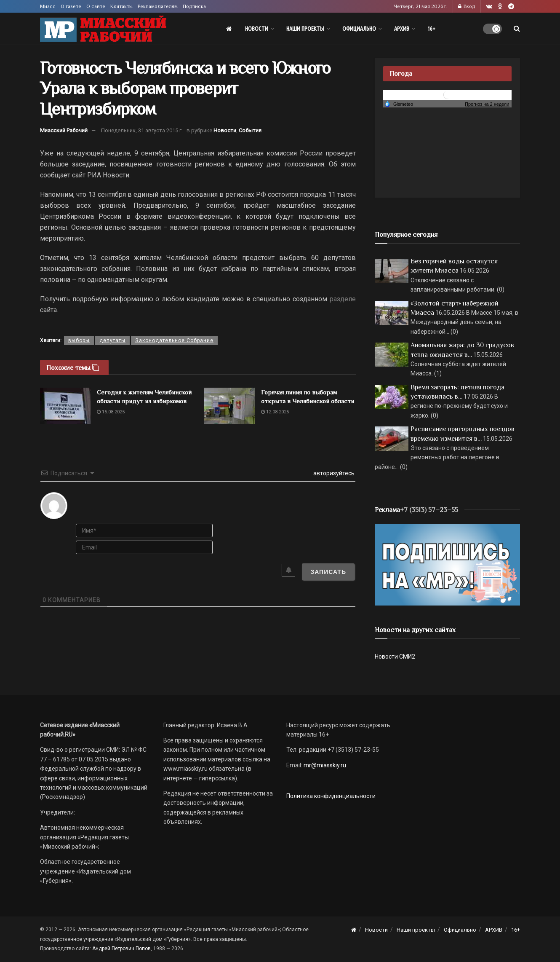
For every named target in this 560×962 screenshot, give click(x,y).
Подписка (194, 6)
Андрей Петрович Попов (121, 949)
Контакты (121, 6)
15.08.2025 (111, 412)
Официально (359, 29)
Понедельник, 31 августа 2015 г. (142, 130)
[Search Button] (517, 29)
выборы (79, 340)
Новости (257, 29)
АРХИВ (402, 29)
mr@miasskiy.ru (324, 765)
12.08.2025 (275, 412)
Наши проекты (305, 29)
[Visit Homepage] (103, 29)
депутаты (112, 340)
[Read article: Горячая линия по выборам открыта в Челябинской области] (229, 406)
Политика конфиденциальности (331, 796)
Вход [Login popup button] (467, 6)
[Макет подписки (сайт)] (447, 564)
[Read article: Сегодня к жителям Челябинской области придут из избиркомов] (65, 406)
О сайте (96, 6)
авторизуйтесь (333, 473)
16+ (431, 29)
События (250, 130)
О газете (71, 6)
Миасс (48, 6)
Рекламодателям (158, 6)
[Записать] (328, 572)
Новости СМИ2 (395, 657)
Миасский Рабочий (64, 130)
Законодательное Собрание (174, 340)
